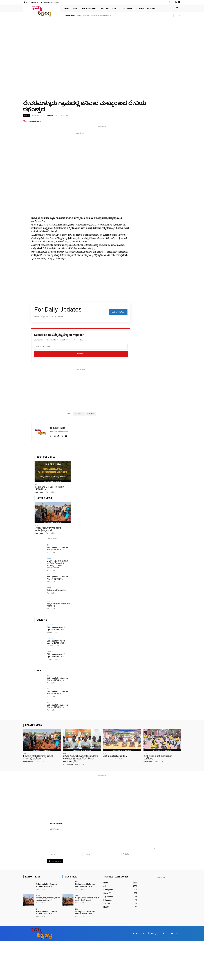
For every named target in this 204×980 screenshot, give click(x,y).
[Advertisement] (79, 38)
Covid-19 (50, 625)
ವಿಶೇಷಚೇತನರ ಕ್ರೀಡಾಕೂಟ (57, 590)
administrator (36, 121)
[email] (81, 347)
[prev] (175, 15)
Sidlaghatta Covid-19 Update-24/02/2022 (56, 628)
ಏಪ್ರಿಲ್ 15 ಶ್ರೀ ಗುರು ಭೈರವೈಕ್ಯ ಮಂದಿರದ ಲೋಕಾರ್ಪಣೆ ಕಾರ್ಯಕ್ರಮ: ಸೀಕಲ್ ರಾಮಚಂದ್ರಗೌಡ (58, 564)
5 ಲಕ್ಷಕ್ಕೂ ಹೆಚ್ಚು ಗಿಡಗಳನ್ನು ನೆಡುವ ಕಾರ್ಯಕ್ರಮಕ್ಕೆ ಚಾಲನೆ (48, 529)
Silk (36, 484)
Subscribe (81, 354)
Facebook (140, 934)
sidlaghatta (91, 414)
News (26, 115)
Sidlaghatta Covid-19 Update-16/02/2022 (56, 642)
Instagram (155, 934)
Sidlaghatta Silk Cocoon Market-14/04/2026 (94, 15)
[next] (179, 15)
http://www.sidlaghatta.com (59, 432)
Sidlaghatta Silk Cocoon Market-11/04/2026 (57, 706)
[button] (177, 8)
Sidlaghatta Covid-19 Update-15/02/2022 (56, 655)
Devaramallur (79, 414)
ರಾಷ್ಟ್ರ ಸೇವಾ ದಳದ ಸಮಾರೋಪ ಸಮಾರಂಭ (59, 605)
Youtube (178, 934)
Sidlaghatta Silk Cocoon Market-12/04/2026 (57, 578)
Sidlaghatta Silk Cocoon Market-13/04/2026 (57, 549)
